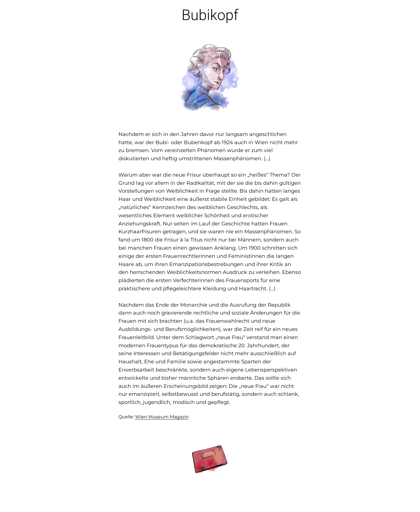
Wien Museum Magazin (162, 417)
